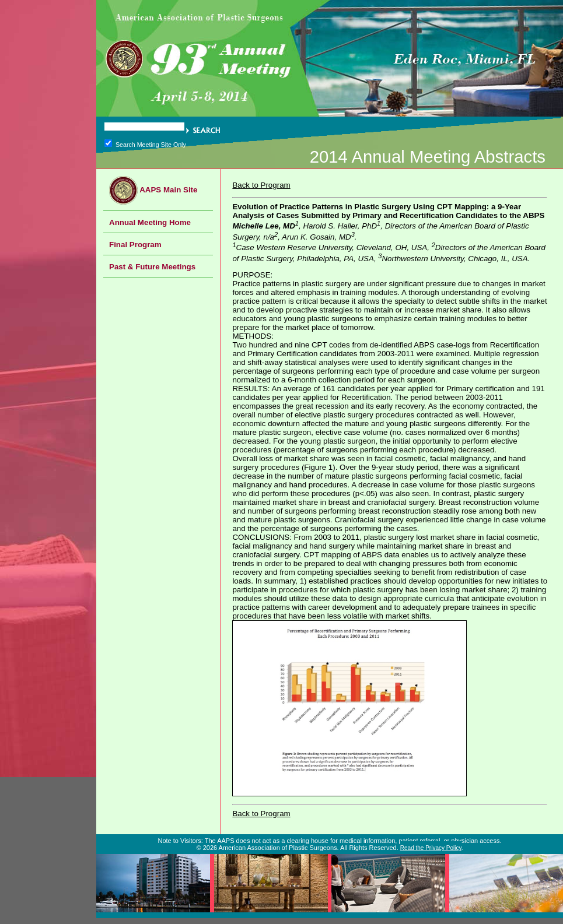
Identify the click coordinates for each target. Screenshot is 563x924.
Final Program (135, 245)
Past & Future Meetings (152, 267)
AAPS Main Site (153, 190)
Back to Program (261, 185)
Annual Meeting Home (150, 222)
